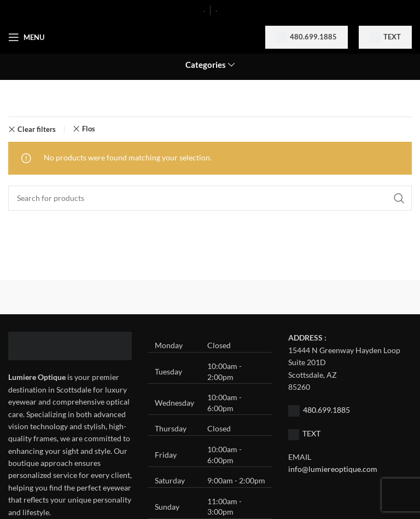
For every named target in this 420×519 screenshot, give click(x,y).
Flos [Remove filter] (89, 129)
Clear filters (37, 129)
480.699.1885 (307, 37)
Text (385, 37)
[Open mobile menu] (26, 37)
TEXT (311, 433)
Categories (206, 65)
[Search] (210, 198)
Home (19, 99)
